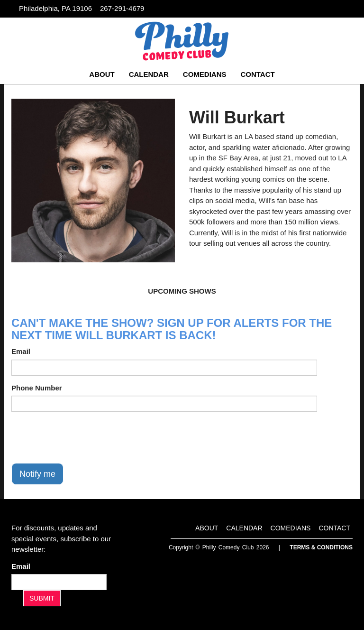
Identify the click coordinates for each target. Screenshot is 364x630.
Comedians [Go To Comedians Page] (205, 74)
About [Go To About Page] (102, 74)
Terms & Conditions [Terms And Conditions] (321, 547)
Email (21, 351)
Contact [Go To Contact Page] (257, 74)
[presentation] (83, 437)
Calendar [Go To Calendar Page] (149, 74)
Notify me (37, 474)
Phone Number (37, 388)
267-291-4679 (122, 8)
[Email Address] (59, 582)
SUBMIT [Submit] (42, 598)
